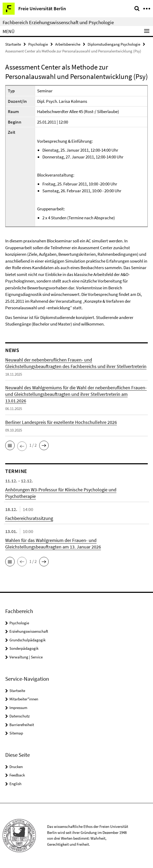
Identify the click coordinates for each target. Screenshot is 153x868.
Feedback (17, 775)
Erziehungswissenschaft (29, 631)
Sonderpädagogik (24, 648)
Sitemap (16, 733)
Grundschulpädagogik (27, 640)
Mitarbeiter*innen (24, 699)
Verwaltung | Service (26, 657)
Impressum (18, 708)
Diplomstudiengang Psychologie (114, 44)
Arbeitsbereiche (68, 44)
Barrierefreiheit (22, 725)
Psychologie (38, 44)
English (15, 784)
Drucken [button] (16, 767)
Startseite (13, 44)
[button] (10, 445)
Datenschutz (19, 716)
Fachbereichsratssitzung (29, 518)
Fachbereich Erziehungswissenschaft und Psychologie (58, 22)
